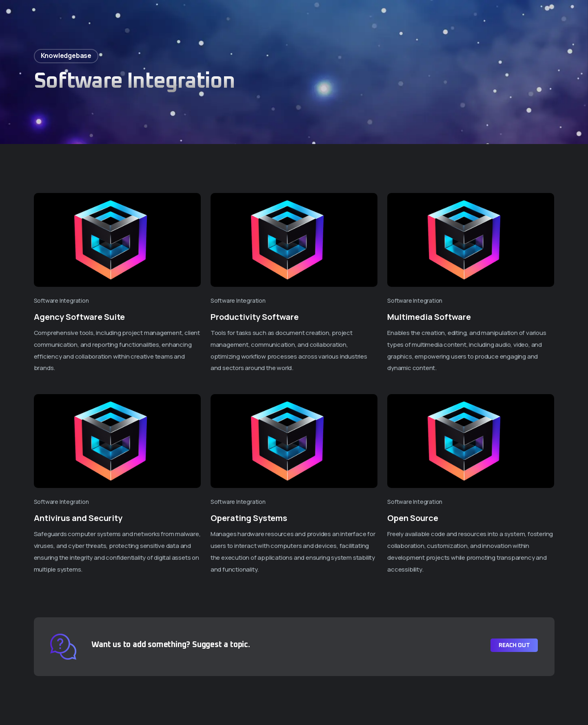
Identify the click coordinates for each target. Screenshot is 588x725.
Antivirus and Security (78, 518)
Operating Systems (249, 518)
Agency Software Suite (79, 317)
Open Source (413, 518)
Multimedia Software (429, 317)
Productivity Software (255, 317)
